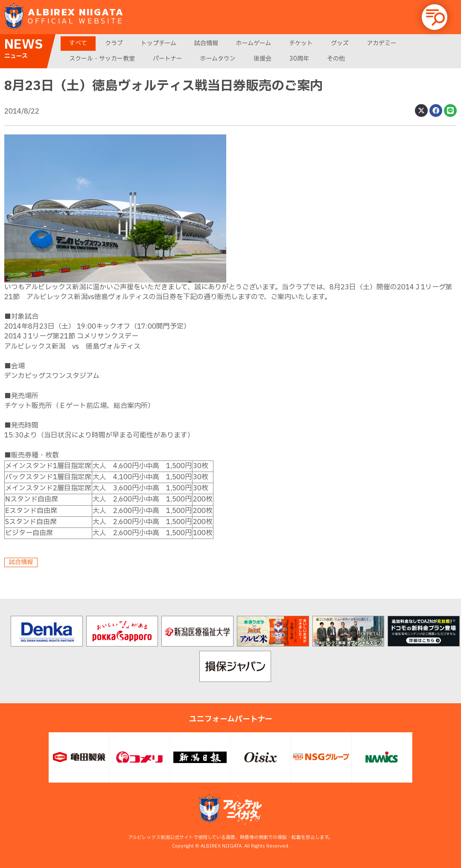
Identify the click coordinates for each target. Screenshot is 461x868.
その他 (336, 59)
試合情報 (206, 43)
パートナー (168, 59)
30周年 (299, 59)
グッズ (340, 43)
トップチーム (159, 43)
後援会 (263, 59)
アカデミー (382, 43)
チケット (301, 43)
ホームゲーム (254, 43)
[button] (435, 17)
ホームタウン (218, 59)
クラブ (114, 43)
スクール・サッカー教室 (102, 59)
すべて (78, 43)
